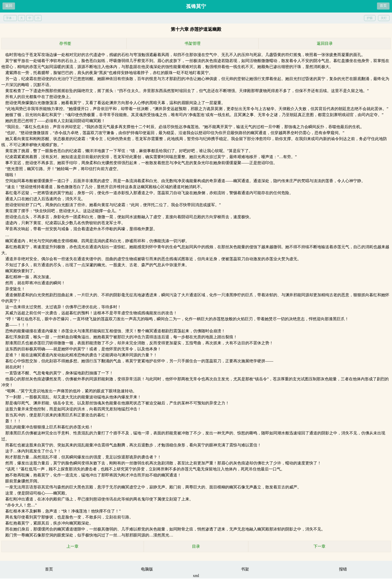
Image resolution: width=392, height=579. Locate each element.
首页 (383, 6)
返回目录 (325, 43)
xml (196, 576)
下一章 (319, 546)
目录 (196, 546)
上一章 (72, 546)
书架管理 (192, 43)
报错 (343, 569)
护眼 (370, 18)
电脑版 (147, 569)
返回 (9, 6)
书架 (245, 569)
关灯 (384, 18)
